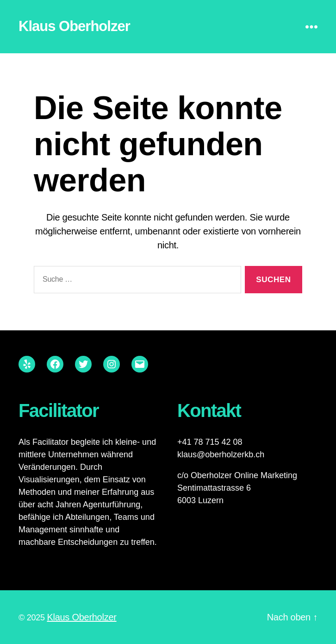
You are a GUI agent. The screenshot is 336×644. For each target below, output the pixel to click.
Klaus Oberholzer (74, 26)
